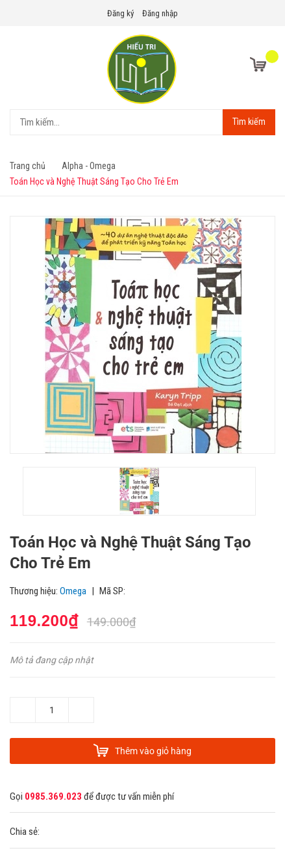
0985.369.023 (53, 796)
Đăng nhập (160, 13)
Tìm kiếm (249, 122)
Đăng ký (120, 13)
